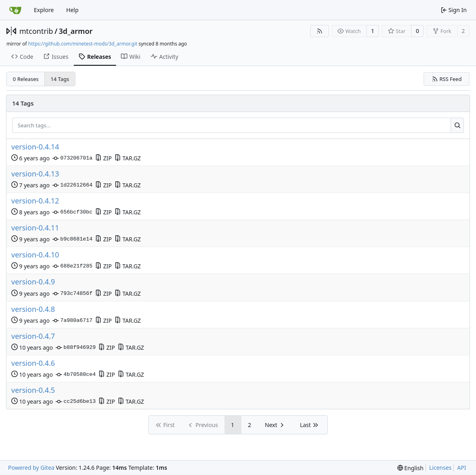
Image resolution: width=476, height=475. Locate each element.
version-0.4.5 (33, 390)
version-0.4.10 (35, 255)
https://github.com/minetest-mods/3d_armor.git (83, 44)
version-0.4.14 (35, 147)
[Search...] (457, 125)
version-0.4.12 (35, 201)
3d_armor (76, 31)
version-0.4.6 (33, 363)
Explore (44, 10)
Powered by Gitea (31, 468)
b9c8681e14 (72, 239)
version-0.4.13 (35, 174)
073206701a (72, 158)
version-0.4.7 (33, 336)
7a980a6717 (72, 321)
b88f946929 (76, 348)
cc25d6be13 (76, 402)
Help (72, 10)
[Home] (15, 10)
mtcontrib (36, 31)
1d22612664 (72, 185)
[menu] (411, 468)
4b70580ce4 (76, 375)
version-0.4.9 (33, 282)
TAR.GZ (128, 158)
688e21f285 (72, 266)
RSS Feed (447, 79)
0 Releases (26, 79)
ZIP (103, 158)
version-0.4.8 (33, 309)
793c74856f (72, 294)
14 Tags (60, 79)
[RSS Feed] (320, 31)
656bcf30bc (72, 212)
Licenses (441, 468)
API (461, 468)
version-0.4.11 (35, 228)
